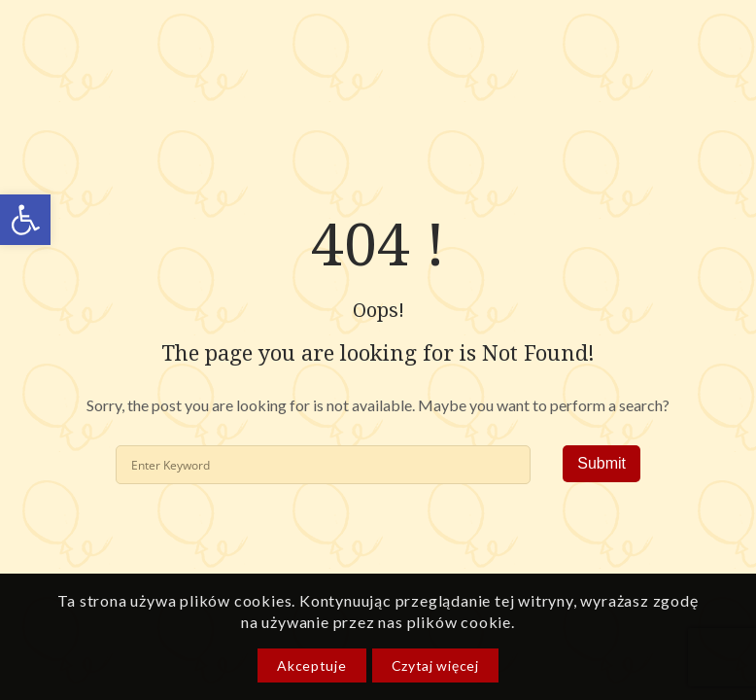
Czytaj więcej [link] (435, 665)
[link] (25, 220)
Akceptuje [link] (311, 665)
